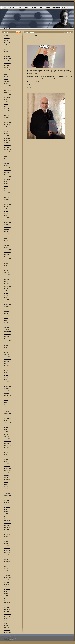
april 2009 (6, 489)
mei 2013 (6, 377)
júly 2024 (6, 72)
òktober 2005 (7, 584)
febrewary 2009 (7, 493)
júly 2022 (6, 127)
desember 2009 (7, 471)
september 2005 (7, 587)
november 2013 (7, 364)
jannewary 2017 (7, 277)
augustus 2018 (7, 234)
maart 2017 (6, 273)
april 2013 (6, 380)
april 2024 (6, 79)
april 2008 (6, 516)
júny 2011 (6, 430)
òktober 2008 (7, 502)
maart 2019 (6, 218)
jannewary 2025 (7, 58)
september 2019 (7, 204)
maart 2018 (6, 245)
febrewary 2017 (7, 275)
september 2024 (7, 68)
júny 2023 (6, 102)
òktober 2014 (7, 339)
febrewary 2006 (7, 575)
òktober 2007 (7, 530)
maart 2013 (6, 382)
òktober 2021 (7, 147)
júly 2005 (6, 591)
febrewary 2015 (7, 329)
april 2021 (6, 161)
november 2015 (7, 309)
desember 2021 (7, 143)
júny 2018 (6, 238)
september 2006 (7, 559)
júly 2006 (6, 564)
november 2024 (7, 63)
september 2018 (7, 232)
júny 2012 (6, 402)
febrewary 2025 (7, 56)
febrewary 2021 (7, 166)
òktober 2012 (7, 393)
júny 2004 (6, 621)
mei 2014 (6, 350)
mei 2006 (6, 569)
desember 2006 (7, 553)
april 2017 (6, 270)
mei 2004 (6, 623)
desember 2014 (7, 334)
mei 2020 (6, 186)
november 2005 (7, 582)
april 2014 (6, 352)
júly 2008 (6, 509)
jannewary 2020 (7, 195)
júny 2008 (6, 512)
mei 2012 (6, 405)
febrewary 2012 (7, 411)
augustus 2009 (7, 480)
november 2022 (7, 118)
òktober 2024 (7, 65)
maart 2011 (6, 436)
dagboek (6, 28)
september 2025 (7, 40)
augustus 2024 (7, 70)
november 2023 (7, 90)
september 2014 (7, 341)
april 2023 (6, 106)
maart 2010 (6, 464)
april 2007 (6, 543)
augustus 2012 (7, 398)
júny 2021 (6, 156)
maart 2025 (6, 54)
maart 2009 (6, 491)
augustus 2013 (7, 370)
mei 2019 (6, 213)
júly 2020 (6, 181)
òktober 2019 (7, 202)
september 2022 (7, 122)
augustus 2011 (7, 425)
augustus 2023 (7, 97)
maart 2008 (6, 518)
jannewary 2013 (7, 386)
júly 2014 (6, 345)
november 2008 (7, 500)
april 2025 (6, 52)
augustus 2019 (7, 206)
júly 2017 (6, 263)
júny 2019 (6, 211)
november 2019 (7, 200)
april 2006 (6, 571)
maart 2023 (6, 109)
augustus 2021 (7, 152)
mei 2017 (6, 268)
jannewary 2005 (7, 605)
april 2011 (6, 434)
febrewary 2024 (7, 84)
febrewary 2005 (7, 603)
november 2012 (7, 391)
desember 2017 (7, 252)
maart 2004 (6, 628)
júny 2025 (6, 47)
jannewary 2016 (7, 304)
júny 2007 (6, 539)
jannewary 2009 (7, 496)
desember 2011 (7, 416)
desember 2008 (7, 498)
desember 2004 (7, 607)
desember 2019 (7, 197)
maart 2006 (6, 573)
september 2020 (7, 177)
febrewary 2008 (7, 521)
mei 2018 (6, 241)
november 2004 (7, 610)
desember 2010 (7, 443)
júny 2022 (6, 129)
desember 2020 (7, 170)
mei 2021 (6, 159)
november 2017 (7, 254)
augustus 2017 (7, 261)
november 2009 (7, 473)
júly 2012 (6, 400)
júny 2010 (6, 457)
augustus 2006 (7, 562)
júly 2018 (6, 236)
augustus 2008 (7, 507)
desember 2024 (7, 61)
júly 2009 (6, 482)
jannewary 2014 (7, 359)
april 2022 (6, 134)
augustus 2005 (7, 589)
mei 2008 (6, 514)
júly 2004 (6, 619)
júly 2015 (6, 318)
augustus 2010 (7, 452)
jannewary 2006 (7, 578)
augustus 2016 (7, 288)
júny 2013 (6, 375)
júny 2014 (6, 348)
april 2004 (6, 625)
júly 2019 (6, 209)
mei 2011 (6, 432)
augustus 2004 (7, 616)
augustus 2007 (7, 534)
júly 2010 (6, 455)
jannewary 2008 (7, 523)
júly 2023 (6, 99)
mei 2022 (6, 131)
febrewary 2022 (7, 138)
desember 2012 (7, 389)
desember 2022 (7, 115)
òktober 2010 (7, 448)
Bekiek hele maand (68, 32)
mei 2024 (6, 77)
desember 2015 (7, 307)
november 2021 (7, 145)
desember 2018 (7, 225)
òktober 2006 (7, 557)
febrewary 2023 (7, 111)
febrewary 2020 (7, 193)
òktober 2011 (7, 421)
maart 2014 (6, 354)
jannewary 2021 (7, 168)
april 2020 (6, 188)
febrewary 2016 (7, 302)
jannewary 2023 (7, 113)
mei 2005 (6, 596)
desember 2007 (7, 525)
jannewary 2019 (7, 222)
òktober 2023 (7, 93)
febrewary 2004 (7, 630)
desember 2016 (7, 279)
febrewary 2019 (7, 220)
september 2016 (7, 286)
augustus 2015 (7, 316)
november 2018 (7, 227)
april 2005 (6, 598)
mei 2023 (6, 104)
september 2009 (7, 477)
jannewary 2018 (7, 250)
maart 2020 (6, 191)
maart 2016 (6, 300)
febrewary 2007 (7, 548)
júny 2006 (6, 566)
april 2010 (6, 462)
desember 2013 (7, 361)
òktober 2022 (7, 120)
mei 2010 (6, 459)
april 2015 (6, 325)
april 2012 (6, 407)
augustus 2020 (7, 179)
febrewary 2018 (7, 247)
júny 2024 (6, 74)
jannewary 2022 (7, 140)
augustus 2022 (7, 125)
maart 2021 (6, 163)
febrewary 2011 (7, 439)
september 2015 (7, 314)
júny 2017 (6, 266)
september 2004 (7, 614)
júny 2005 (6, 594)
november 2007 (7, 528)
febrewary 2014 (7, 357)
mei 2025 (6, 49)
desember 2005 (7, 580)
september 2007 (7, 532)
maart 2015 (6, 327)
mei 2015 (6, 323)
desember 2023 (7, 88)
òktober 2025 (7, 38)
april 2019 (6, 216)
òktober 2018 (7, 229)
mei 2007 (6, 541)
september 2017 (7, 259)
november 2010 (7, 446)
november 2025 (7, 36)
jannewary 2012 (7, 414)
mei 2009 (6, 487)
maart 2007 (6, 546)
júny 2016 (6, 293)
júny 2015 (6, 320)
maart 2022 (6, 136)
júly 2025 (6, 45)
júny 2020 (6, 184)
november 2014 (7, 336)
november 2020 (7, 172)
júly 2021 (6, 154)
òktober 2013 (7, 366)
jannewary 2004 (7, 632)
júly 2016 (6, 291)
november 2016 (7, 282)
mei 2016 (6, 295)
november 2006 (7, 555)
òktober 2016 (7, 284)
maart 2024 (6, 81)
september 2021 (7, 150)
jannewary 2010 (7, 468)
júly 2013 (6, 373)
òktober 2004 (7, 612)
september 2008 (7, 505)
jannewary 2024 (7, 86)
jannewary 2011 (7, 441)
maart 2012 (6, 409)
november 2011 (7, 418)
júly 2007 (6, 537)
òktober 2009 (7, 475)
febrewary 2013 (7, 384)
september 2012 (7, 395)
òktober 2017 (7, 257)
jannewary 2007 (7, 550)
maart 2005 (6, 600)
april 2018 (6, 243)
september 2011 (7, 423)
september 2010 (7, 450)
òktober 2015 (7, 311)
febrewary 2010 (7, 466)
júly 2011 (6, 427)
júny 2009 (6, 484)
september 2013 (7, 368)
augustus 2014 (7, 343)
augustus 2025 (7, 43)
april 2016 (6, 298)
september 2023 (7, 95)
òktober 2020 (7, 175)
